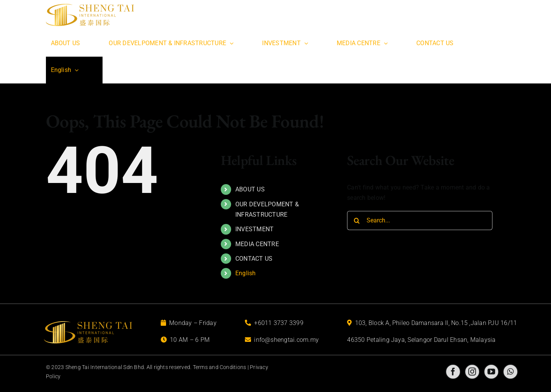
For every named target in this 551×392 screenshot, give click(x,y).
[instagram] (472, 372)
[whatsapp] (510, 372)
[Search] (357, 220)
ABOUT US (250, 189)
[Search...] (420, 220)
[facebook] (453, 372)
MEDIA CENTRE (257, 244)
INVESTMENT (254, 229)
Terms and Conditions (220, 367)
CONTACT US (254, 259)
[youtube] (491, 372)
